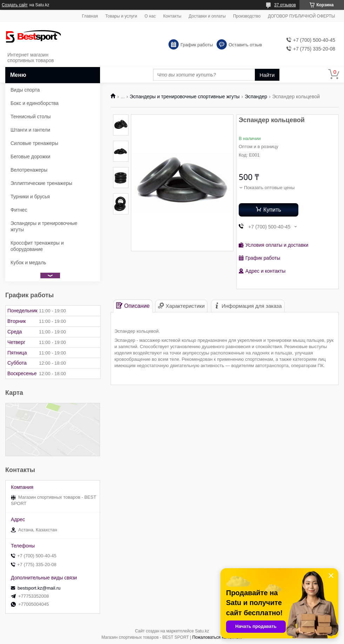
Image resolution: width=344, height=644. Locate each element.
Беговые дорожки (30, 157)
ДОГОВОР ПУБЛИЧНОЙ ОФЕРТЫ (301, 16)
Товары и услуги (121, 16)
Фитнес (19, 210)
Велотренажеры (29, 170)
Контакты (172, 16)
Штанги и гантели (30, 130)
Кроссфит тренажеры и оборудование (37, 246)
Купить (272, 210)
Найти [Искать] (267, 75)
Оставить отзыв (245, 45)
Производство (247, 16)
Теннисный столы (31, 117)
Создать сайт (15, 5)
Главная (90, 16)
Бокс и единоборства (35, 103)
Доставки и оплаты (207, 16)
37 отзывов (285, 5)
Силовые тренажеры (34, 143)
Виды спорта (25, 90)
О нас (150, 16)
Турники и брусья (30, 197)
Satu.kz (202, 631)
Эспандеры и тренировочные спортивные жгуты (185, 97)
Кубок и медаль (28, 263)
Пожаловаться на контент (217, 637)
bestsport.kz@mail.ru (39, 588)
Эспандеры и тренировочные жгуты (44, 226)
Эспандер (256, 97)
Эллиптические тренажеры (41, 183)
